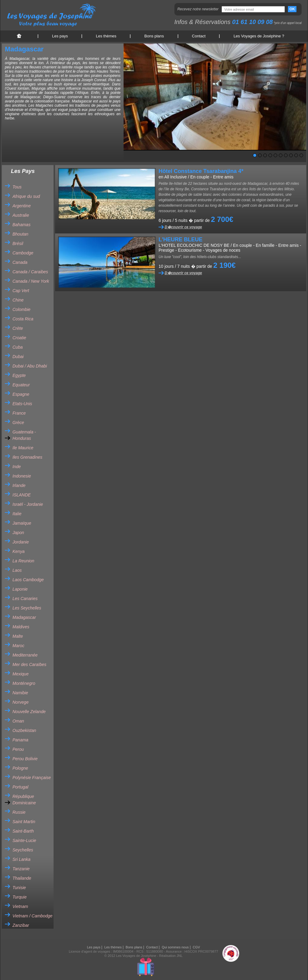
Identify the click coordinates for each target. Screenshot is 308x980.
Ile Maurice (23, 448)
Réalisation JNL (171, 956)
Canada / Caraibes (30, 272)
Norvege (21, 702)
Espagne (21, 394)
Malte (18, 636)
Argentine (22, 206)
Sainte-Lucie (24, 840)
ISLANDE (22, 495)
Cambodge (23, 253)
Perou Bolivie (25, 759)
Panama (20, 740)
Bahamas (21, 225)
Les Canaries (25, 599)
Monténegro (24, 683)
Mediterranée (25, 655)
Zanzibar (21, 925)
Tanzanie (21, 869)
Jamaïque (22, 523)
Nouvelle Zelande (29, 712)
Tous (17, 187)
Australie (21, 215)
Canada (20, 262)
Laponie (20, 589)
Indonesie (22, 476)
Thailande (22, 878)
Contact (199, 36)
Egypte (19, 375)
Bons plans (154, 36)
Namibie (20, 693)
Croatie (19, 338)
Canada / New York (31, 281)
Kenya (19, 551)
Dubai (18, 357)
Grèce (18, 423)
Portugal (20, 787)
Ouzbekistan (24, 730)
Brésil (18, 243)
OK (292, 9)
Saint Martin (24, 822)
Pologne (20, 768)
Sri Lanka (21, 859)
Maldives (21, 627)
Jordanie (21, 542)
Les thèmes (106, 36)
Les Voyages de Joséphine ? (259, 36)
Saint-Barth (23, 831)
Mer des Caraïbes (29, 664)
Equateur (21, 385)
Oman (18, 721)
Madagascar (24, 617)
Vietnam (20, 906)
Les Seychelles (27, 608)
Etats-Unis (22, 404)
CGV (196, 947)
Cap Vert (21, 291)
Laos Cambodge (28, 580)
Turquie (19, 897)
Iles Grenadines (27, 457)
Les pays (60, 36)
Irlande (19, 485)
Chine (18, 300)
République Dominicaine (24, 800)
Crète (18, 328)
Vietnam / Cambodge (32, 916)
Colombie (21, 309)
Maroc (18, 646)
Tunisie (19, 888)
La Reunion (23, 561)
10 (301, 155)
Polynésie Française (32, 778)
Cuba (17, 347)
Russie (19, 812)
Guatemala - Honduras (24, 435)
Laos (17, 570)
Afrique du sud (26, 196)
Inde (17, 467)
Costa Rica (23, 319)
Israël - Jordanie (28, 504)
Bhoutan (20, 234)
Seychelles (23, 850)
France (19, 413)
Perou (18, 749)
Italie (17, 514)
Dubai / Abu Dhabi (30, 366)
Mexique (21, 674)
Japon (18, 533)
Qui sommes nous (175, 947)
